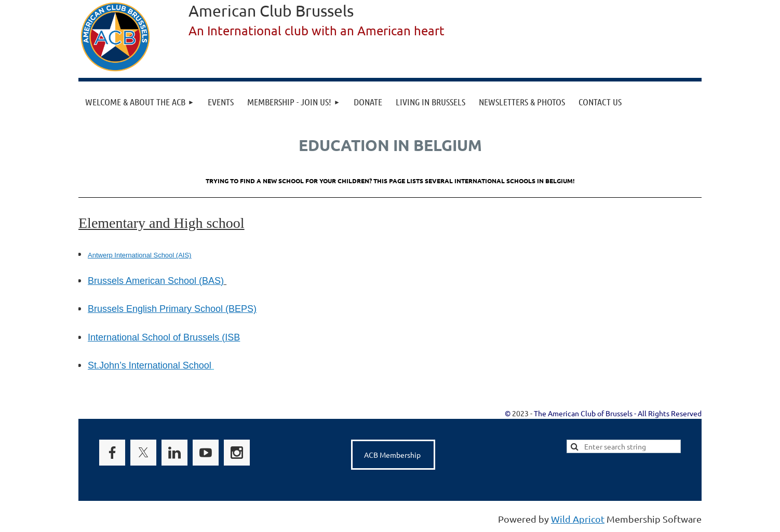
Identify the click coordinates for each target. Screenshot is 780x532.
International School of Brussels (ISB (164, 337)
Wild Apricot (578, 519)
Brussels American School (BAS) (156, 281)
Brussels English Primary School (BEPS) (172, 309)
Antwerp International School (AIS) (139, 255)
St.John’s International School (150, 365)
